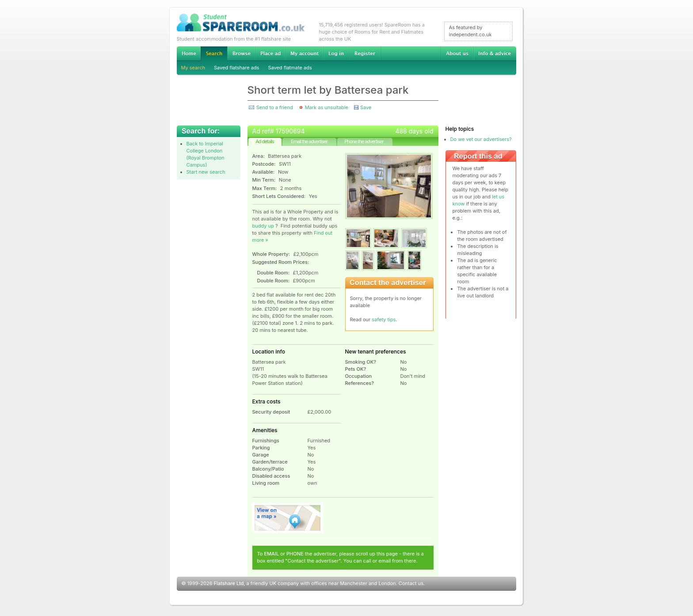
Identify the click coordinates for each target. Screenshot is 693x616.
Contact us (411, 583)
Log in (336, 53)
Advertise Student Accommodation (270, 53)
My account (305, 53)
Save (366, 107)
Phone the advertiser (364, 141)
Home (189, 53)
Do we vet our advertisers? (481, 139)
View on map (288, 518)
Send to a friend (275, 107)
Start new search (206, 172)
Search (214, 54)
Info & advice (495, 53)
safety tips (384, 319)
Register (365, 53)
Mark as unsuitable (327, 107)
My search (193, 68)
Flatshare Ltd (229, 583)
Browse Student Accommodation (241, 53)
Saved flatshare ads (236, 68)
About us (457, 53)
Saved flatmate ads (290, 68)
